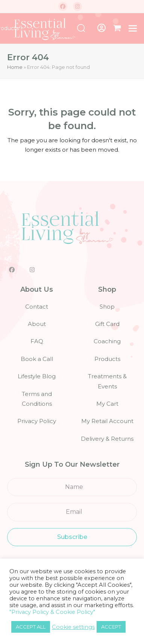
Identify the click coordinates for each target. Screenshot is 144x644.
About (37, 324)
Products (107, 359)
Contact (37, 307)
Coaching (107, 341)
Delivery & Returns (107, 439)
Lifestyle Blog (37, 376)
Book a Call (37, 359)
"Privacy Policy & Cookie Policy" (52, 612)
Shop (107, 307)
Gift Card (107, 324)
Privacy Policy (37, 421)
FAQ (37, 341)
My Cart (107, 404)
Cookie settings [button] (73, 627)
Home (15, 67)
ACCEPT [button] (111, 627)
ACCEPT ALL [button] (31, 627)
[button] (117, 28)
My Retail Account (107, 421)
